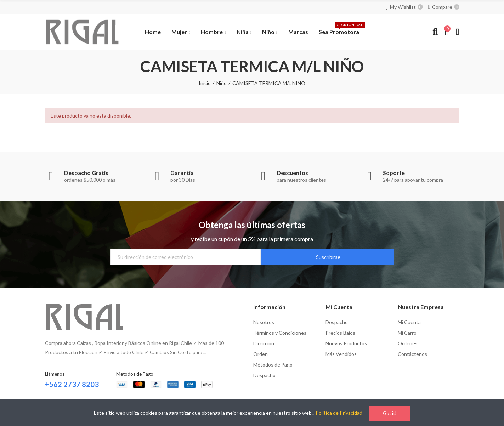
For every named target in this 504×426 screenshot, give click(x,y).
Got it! (390, 413)
